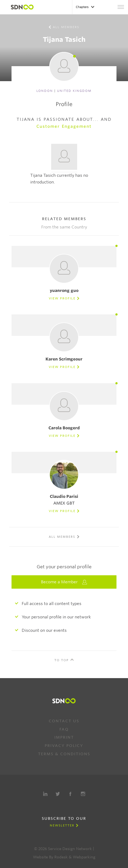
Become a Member (64, 582)
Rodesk (61, 857)
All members (66, 27)
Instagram (83, 794)
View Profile (62, 298)
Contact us (64, 721)
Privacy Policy (64, 746)
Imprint (64, 737)
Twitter (58, 794)
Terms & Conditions (64, 754)
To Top (62, 660)
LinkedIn (45, 794)
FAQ (64, 729)
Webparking (84, 857)
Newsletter (62, 825)
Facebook (70, 794)
